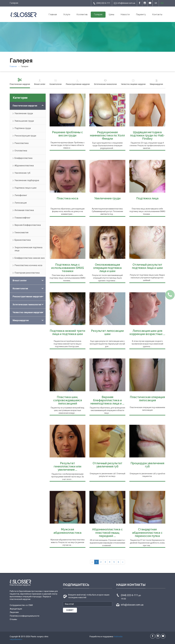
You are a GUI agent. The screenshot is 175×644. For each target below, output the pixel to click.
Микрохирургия (156, 82)
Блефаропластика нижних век (30, 258)
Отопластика (21, 151)
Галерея (98, 14)
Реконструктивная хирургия (78, 82)
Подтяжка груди (23, 128)
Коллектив (82, 14)
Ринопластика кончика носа (28, 265)
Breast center (40, 82)
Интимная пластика (24, 210)
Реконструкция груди (25, 136)
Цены (111, 14)
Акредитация (16, 609)
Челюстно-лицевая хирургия (133, 82)
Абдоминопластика (24, 166)
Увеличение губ (22, 173)
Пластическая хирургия (20, 82)
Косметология (55, 82)
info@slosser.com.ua (124, 3)
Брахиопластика (23, 240)
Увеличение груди (24, 113)
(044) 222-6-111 (102, 3)
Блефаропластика (23, 158)
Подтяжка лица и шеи (25, 188)
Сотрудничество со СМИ (21, 605)
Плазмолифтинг (22, 218)
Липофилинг (21, 195)
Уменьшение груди (24, 121)
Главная (53, 14)
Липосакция (21, 203)
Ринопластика (21, 143)
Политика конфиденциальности (24, 616)
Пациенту (141, 14)
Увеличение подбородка (27, 180)
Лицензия (14, 612)
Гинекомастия (21, 233)
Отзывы (13, 619)
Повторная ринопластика (27, 273)
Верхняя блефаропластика (28, 225)
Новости (125, 14)
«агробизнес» (16, 639)
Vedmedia (118, 637)
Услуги (67, 14)
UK (156, 3)
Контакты (157, 14)
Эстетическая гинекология (105, 82)
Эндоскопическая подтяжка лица (28, 249)
